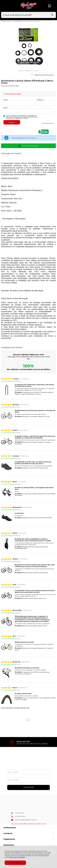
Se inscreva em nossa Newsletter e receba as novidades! (28, 764)
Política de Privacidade (17, 857)
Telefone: (40, 100)
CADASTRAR (29, 787)
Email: (6, 108)
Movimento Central (32, 21)
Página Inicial (6, 21)
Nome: (6, 100)
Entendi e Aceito (15, 863)
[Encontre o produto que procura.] (52, 15)
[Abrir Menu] (3, 6)
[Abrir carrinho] (51, 6)
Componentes (18, 21)
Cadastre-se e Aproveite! (28, 761)
